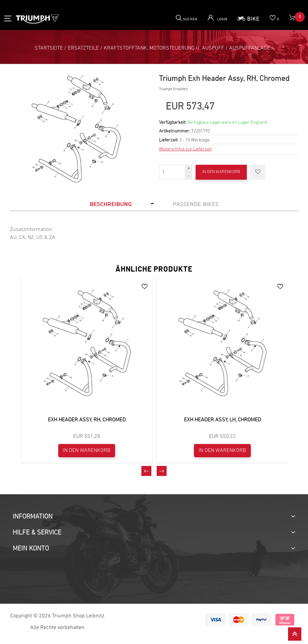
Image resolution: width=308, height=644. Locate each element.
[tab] (154, 517)
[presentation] (146, 471)
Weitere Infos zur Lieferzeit (185, 149)
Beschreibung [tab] (111, 204)
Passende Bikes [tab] (196, 204)
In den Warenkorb (221, 172)
